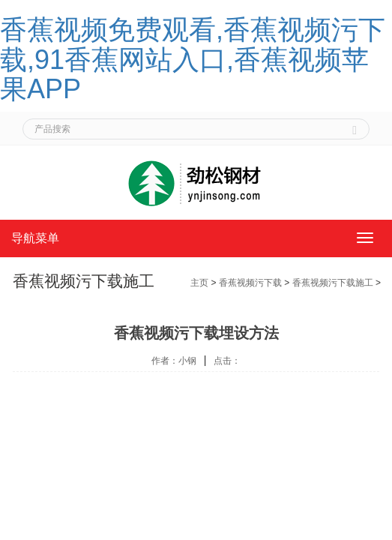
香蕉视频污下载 (250, 283)
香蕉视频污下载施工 (333, 283)
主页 (199, 283)
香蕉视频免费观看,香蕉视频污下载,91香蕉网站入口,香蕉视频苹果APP (193, 59)
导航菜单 (35, 238)
